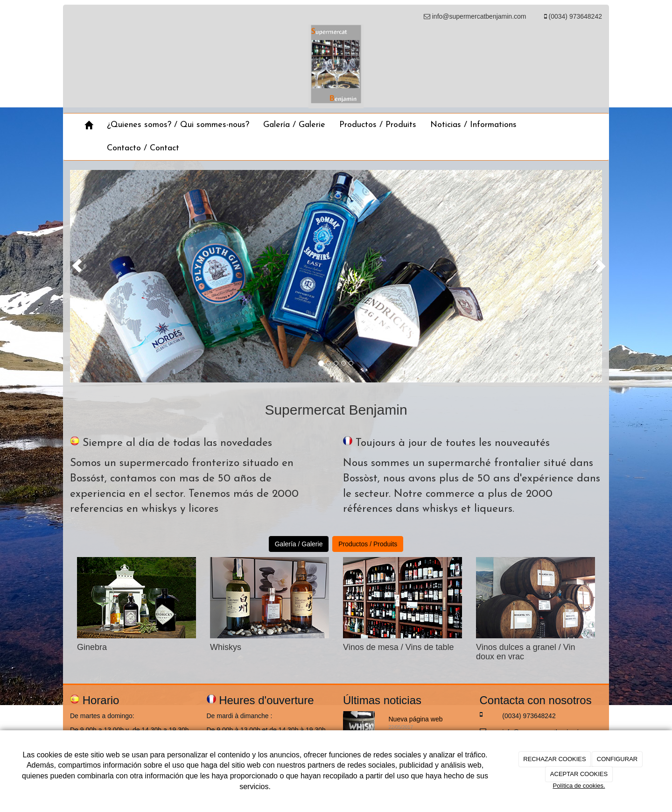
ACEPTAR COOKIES (579, 774)
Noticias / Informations (473, 125)
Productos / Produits (378, 125)
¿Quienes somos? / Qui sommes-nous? (178, 125)
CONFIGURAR (617, 759)
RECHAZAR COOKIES (554, 759)
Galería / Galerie (294, 125)
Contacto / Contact (143, 148)
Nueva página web (416, 719)
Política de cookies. (579, 786)
